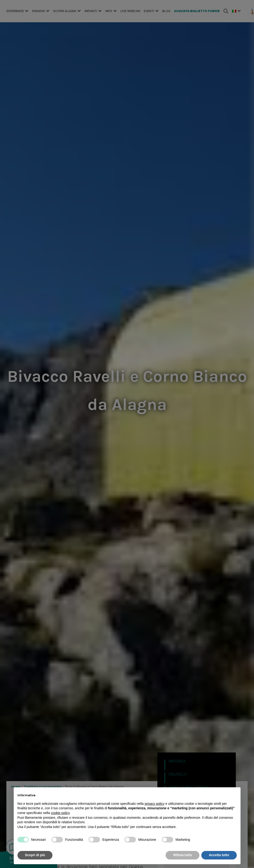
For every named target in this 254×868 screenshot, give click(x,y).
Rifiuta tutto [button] (183, 855)
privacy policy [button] (155, 804)
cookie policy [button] (60, 813)
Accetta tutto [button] (219, 855)
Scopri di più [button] (35, 855)
